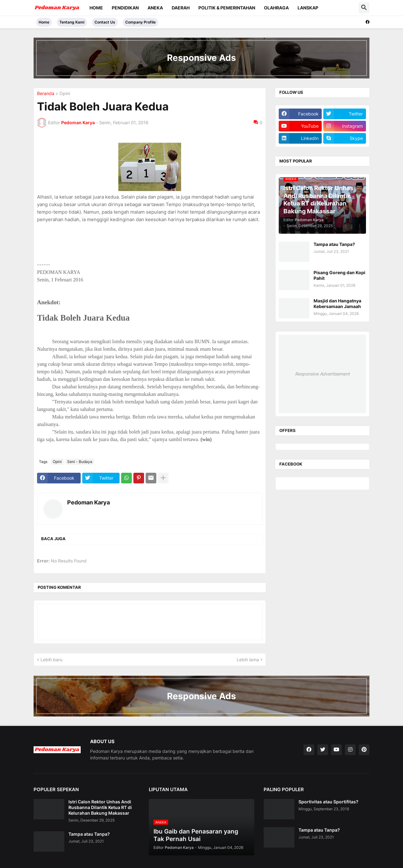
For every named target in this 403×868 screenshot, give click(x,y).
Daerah (181, 8)
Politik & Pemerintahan (227, 8)
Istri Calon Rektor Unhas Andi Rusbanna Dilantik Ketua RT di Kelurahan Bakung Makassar (100, 807)
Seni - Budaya (80, 462)
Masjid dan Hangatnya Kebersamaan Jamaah (337, 304)
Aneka (155, 8)
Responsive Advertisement (322, 374)
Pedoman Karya (89, 502)
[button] (364, 8)
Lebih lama (248, 660)
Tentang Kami (72, 22)
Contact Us (105, 22)
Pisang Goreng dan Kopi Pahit (339, 275)
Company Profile (140, 22)
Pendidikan (125, 8)
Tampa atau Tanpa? (334, 244)
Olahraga (276, 8)
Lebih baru (51, 660)
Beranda (46, 94)
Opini (65, 94)
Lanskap (308, 8)
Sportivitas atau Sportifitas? (328, 802)
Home (96, 8)
